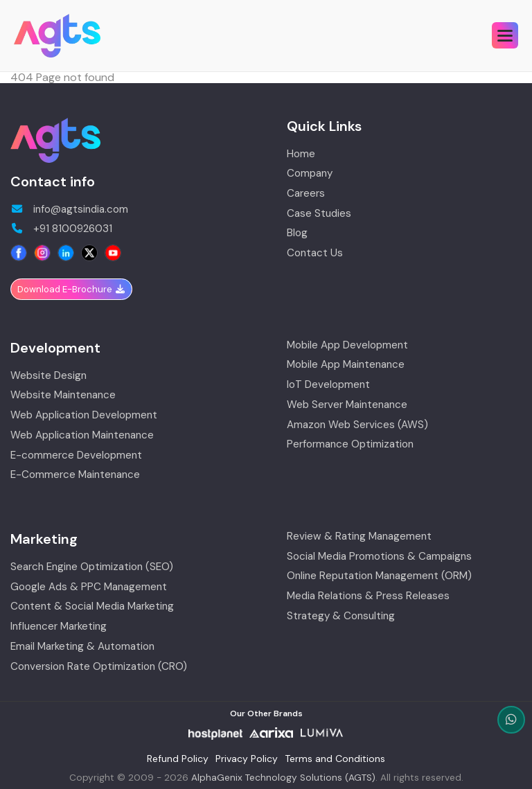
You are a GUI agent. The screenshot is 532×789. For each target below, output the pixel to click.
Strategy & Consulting (341, 616)
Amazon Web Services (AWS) (357, 425)
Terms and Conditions (335, 759)
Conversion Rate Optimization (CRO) (99, 667)
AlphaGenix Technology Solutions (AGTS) (283, 778)
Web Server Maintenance (347, 405)
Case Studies (319, 214)
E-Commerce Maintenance (75, 475)
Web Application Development (84, 415)
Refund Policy (178, 759)
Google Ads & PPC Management (89, 587)
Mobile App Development (347, 345)
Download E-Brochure (71, 289)
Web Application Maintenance (82, 435)
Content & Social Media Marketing (92, 606)
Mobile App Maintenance (346, 365)
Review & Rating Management (359, 537)
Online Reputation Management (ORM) (379, 576)
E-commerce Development (76, 455)
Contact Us (315, 253)
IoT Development (328, 385)
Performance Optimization (350, 444)
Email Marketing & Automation (82, 647)
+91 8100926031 (61, 229)
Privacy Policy (247, 759)
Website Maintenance (63, 395)
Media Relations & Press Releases (368, 596)
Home (301, 154)
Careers (306, 194)
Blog (297, 233)
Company (310, 174)
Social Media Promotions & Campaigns (379, 557)
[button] (505, 35)
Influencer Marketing (59, 627)
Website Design (48, 376)
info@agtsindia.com (69, 210)
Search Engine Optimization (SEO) (92, 567)
